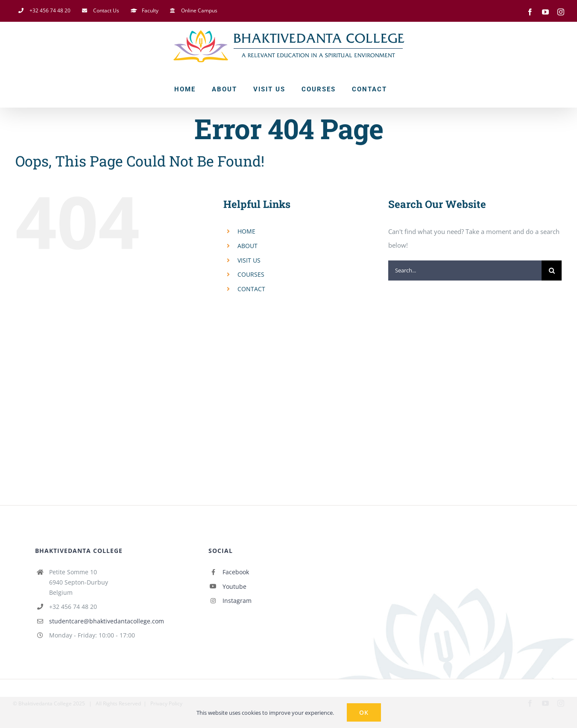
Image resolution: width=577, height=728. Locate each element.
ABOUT (247, 246)
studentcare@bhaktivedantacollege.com (107, 621)
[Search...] (465, 270)
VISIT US (249, 260)
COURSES (251, 274)
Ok (364, 712)
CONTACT (251, 289)
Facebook (236, 572)
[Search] (552, 270)
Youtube (234, 586)
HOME (246, 231)
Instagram (237, 601)
